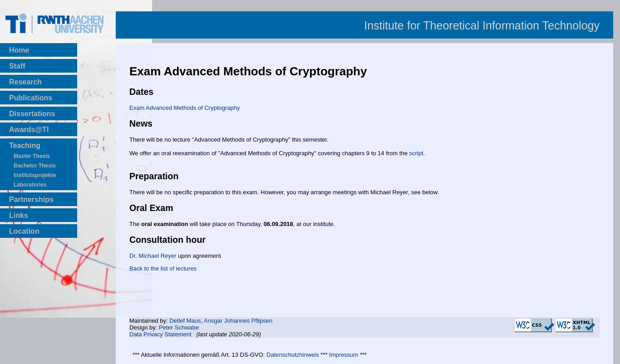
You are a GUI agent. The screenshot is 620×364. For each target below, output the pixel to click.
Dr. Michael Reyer (153, 256)
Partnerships (31, 199)
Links (19, 215)
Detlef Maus (185, 321)
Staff (17, 66)
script (416, 153)
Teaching (25, 145)
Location (24, 231)
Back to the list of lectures (163, 268)
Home (19, 50)
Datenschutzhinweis (293, 355)
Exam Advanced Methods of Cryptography (185, 108)
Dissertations (32, 114)
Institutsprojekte (35, 175)
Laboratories (30, 185)
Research (25, 82)
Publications (31, 98)
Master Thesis (32, 156)
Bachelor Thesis (35, 166)
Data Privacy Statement (160, 334)
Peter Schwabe (179, 327)
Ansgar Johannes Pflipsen (238, 321)
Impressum (344, 355)
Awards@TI (29, 130)
